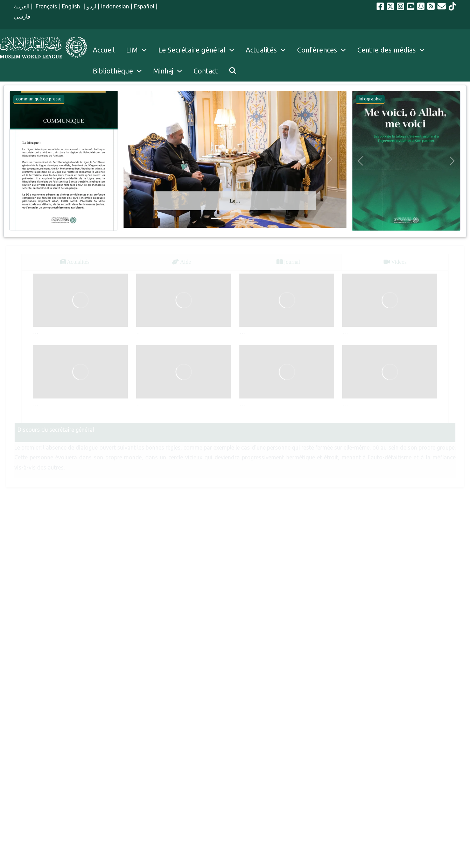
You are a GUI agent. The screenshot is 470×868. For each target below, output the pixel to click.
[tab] (75, 262)
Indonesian (115, 6)
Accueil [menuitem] (104, 50)
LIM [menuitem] (132, 50)
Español (144, 6)
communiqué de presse (39, 99)
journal (288, 262)
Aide (181, 262)
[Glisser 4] (254, 218)
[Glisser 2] (229, 218)
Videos (395, 262)
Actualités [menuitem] (261, 50)
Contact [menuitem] (206, 71)
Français (46, 6)
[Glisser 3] (241, 218)
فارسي (22, 16)
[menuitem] (233, 71)
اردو (92, 6)
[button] (18, 161)
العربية (22, 6)
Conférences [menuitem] (317, 50)
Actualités (75, 262)
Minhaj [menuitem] (163, 71)
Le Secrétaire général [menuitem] (199, 50)
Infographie (370, 99)
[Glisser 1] (216, 218)
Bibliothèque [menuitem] (113, 71)
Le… (235, 201)
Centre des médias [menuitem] (387, 50)
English (72, 6)
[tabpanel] (235, 347)
